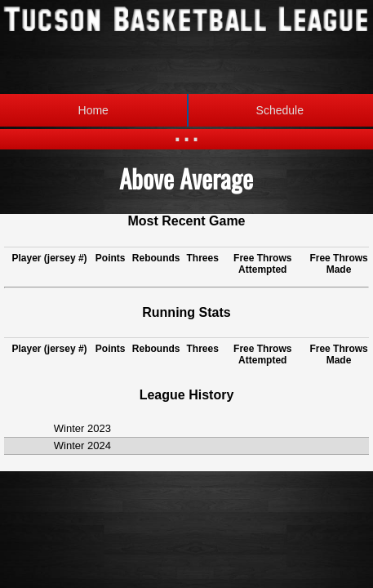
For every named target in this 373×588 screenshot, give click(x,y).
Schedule (245, 110)
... (186, 130)
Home (93, 110)
